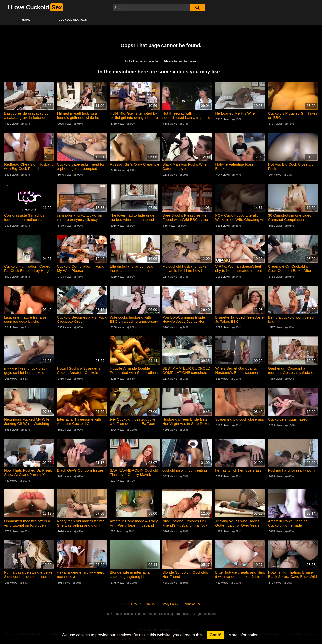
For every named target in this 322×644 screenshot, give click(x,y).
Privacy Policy (169, 604)
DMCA (150, 604)
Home (26, 20)
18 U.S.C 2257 (131, 604)
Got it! (216, 635)
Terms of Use (192, 604)
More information (243, 635)
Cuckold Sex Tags (73, 20)
